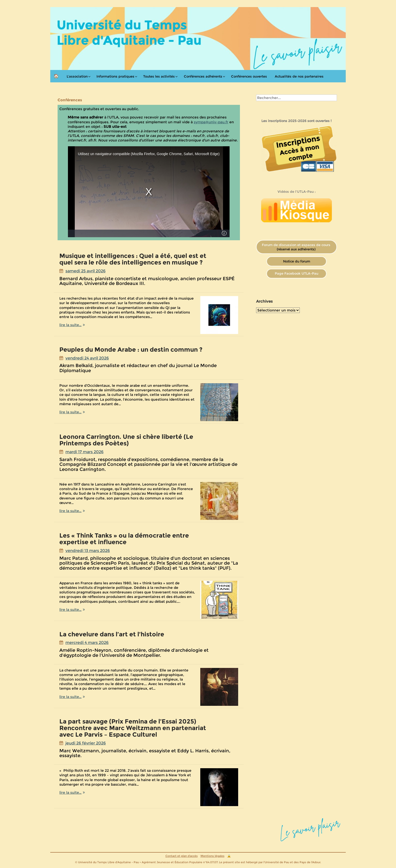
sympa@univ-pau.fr (211, 122)
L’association (77, 76)
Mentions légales (213, 856)
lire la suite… (82, 325)
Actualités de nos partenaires (299, 76)
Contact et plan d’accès (182, 856)
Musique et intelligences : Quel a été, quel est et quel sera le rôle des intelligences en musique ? (133, 259)
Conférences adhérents (203, 76)
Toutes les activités (159, 76)
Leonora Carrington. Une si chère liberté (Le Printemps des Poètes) (126, 440)
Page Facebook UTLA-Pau (296, 273)
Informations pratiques (115, 76)
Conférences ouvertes (249, 76)
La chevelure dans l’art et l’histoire (112, 634)
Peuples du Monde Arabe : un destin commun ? (131, 349)
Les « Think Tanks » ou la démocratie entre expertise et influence (124, 539)
